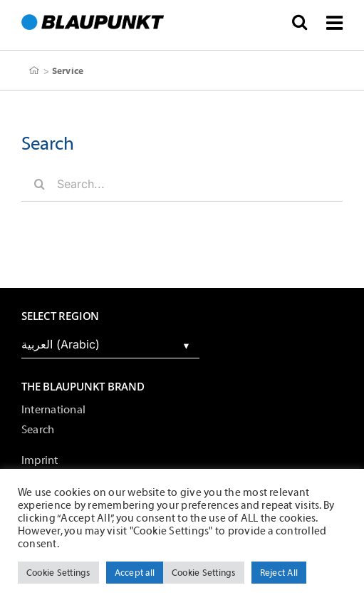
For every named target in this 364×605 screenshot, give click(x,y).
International (53, 410)
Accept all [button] (135, 573)
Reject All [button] (279, 573)
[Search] (39, 184)
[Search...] (182, 184)
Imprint (40, 460)
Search (38, 430)
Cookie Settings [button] (58, 573)
